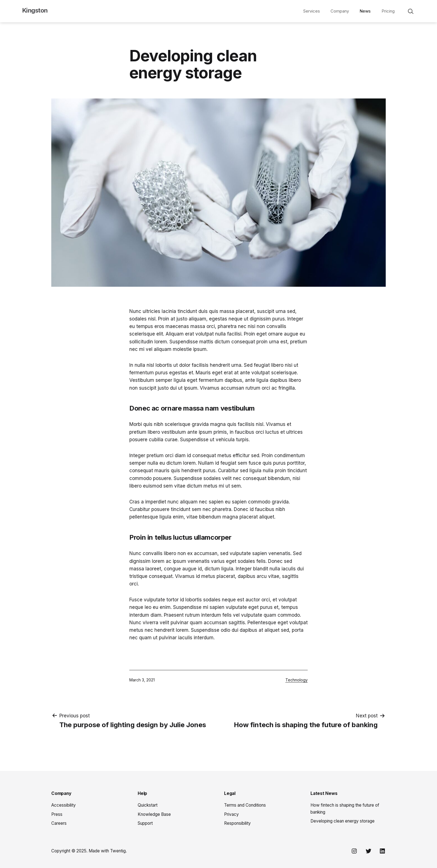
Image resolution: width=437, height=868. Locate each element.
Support (145, 823)
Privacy (231, 814)
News (365, 11)
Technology (297, 680)
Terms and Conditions (245, 805)
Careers (59, 823)
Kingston (35, 10)
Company (340, 11)
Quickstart (148, 805)
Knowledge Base (154, 814)
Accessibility (64, 805)
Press (57, 814)
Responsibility (237, 823)
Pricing (388, 11)
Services (312, 11)
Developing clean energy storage (343, 821)
